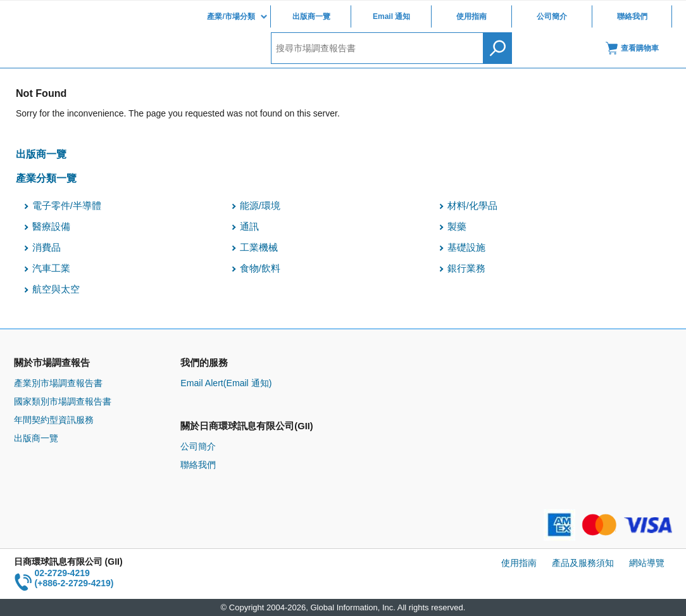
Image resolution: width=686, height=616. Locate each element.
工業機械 (259, 248)
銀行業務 (466, 268)
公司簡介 (552, 16)
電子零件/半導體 (67, 206)
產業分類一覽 (46, 178)
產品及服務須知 (583, 563)
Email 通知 (391, 16)
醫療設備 (51, 227)
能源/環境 (260, 206)
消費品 (47, 248)
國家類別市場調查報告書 (63, 401)
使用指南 (471, 16)
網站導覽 (647, 563)
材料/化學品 (472, 206)
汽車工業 (51, 268)
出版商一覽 (311, 16)
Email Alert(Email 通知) (226, 383)
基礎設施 (466, 248)
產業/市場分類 (231, 16)
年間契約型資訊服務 (54, 420)
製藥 (457, 227)
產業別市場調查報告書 (58, 383)
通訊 (249, 227)
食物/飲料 (260, 268)
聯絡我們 (632, 16)
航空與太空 (56, 289)
